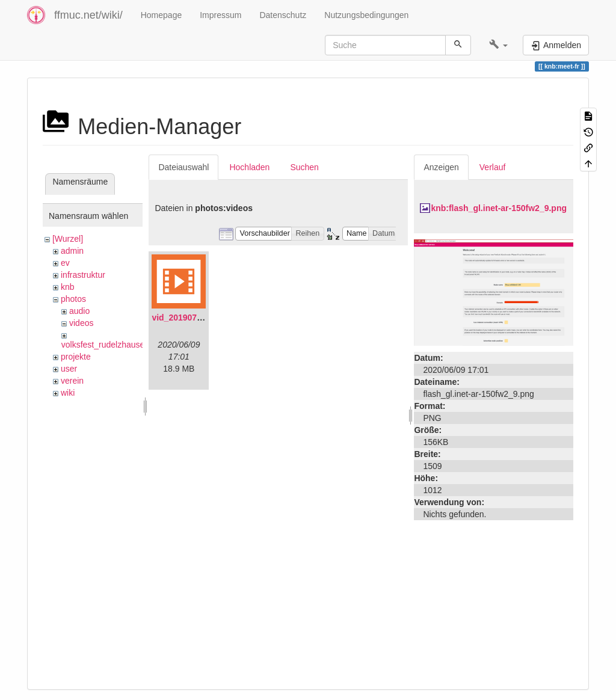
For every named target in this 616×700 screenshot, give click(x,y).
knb (68, 287)
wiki (68, 393)
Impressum (220, 15)
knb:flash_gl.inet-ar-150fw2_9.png (499, 208)
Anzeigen (441, 167)
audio (79, 311)
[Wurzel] (68, 239)
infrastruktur (83, 275)
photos (73, 299)
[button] (498, 45)
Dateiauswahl (183, 167)
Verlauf (493, 167)
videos (81, 323)
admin (72, 251)
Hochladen (249, 167)
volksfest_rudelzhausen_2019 (117, 345)
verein (72, 381)
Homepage (162, 15)
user (69, 369)
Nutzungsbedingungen (366, 15)
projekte (76, 357)
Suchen (304, 167)
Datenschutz (283, 15)
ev (65, 263)
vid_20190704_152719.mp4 (205, 318)
